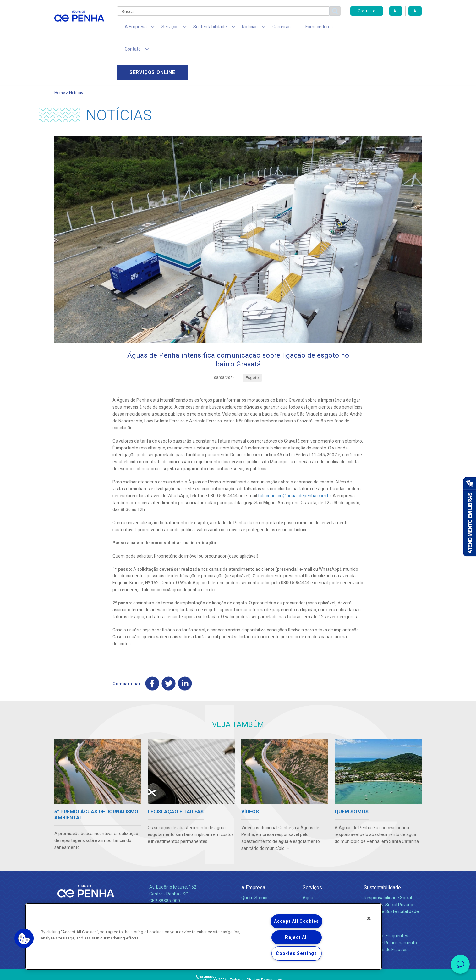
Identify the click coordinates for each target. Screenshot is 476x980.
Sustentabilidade (382, 845)
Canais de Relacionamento (390, 900)
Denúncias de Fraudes (386, 907)
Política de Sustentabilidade (391, 869)
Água (308, 855)
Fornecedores (296, 28)
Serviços (312, 845)
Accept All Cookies (296, 921)
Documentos (315, 876)
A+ (396, 11)
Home (60, 49)
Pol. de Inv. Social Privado (388, 862)
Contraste (367, 11)
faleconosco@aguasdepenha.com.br (294, 453)
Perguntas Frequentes (386, 893)
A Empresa (253, 845)
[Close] (369, 918)
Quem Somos (255, 855)
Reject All (296, 937)
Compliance (253, 862)
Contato (372, 883)
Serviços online (386, 28)
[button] (24, 939)
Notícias (76, 49)
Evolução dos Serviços (325, 869)
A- (415, 11)
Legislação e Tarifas (322, 862)
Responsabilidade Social (388, 855)
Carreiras (263, 28)
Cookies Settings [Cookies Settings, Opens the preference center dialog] (296, 953)
